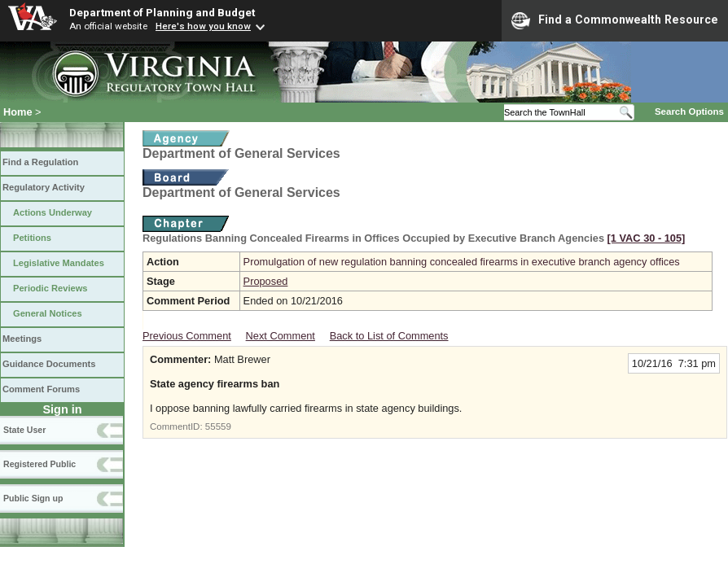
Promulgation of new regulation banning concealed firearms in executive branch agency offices (462, 262)
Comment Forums (41, 389)
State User (24, 430)
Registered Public (39, 464)
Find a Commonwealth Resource (615, 20)
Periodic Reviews (50, 288)
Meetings (22, 339)
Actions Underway (53, 212)
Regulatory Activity (44, 187)
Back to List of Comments (389, 336)
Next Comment (281, 336)
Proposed (266, 281)
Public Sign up (33, 498)
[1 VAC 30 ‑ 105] (647, 238)
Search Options (689, 112)
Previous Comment (187, 336)
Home (18, 112)
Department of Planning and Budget (162, 12)
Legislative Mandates (59, 263)
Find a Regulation (40, 162)
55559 (218, 426)
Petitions (32, 238)
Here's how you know (203, 26)
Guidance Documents (49, 364)
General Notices (48, 313)
